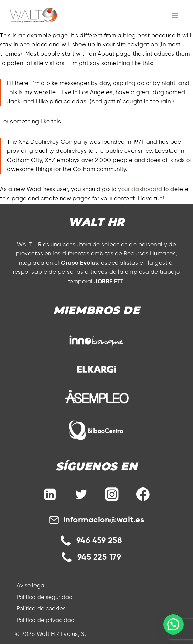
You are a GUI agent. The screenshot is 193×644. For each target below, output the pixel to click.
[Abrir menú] (175, 15)
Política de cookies (41, 609)
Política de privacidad (46, 620)
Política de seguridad (45, 597)
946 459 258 (99, 541)
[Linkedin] (50, 494)
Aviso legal (31, 586)
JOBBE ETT (109, 282)
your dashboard (140, 190)
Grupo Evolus (79, 263)
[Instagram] (112, 494)
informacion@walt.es (104, 520)
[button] (173, 624)
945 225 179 (99, 557)
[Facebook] (143, 494)
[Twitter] (81, 494)
